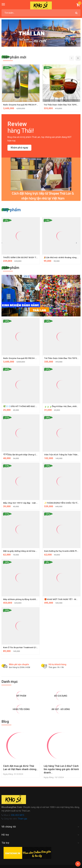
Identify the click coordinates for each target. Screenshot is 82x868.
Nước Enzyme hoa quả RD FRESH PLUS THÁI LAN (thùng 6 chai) (34, 105)
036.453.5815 (18, 815)
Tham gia (22, 819)
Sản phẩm (11, 268)
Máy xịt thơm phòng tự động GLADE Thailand (25, 599)
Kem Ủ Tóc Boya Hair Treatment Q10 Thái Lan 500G (28, 647)
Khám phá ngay (19, 148)
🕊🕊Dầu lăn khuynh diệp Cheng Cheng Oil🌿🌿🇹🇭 (28, 455)
